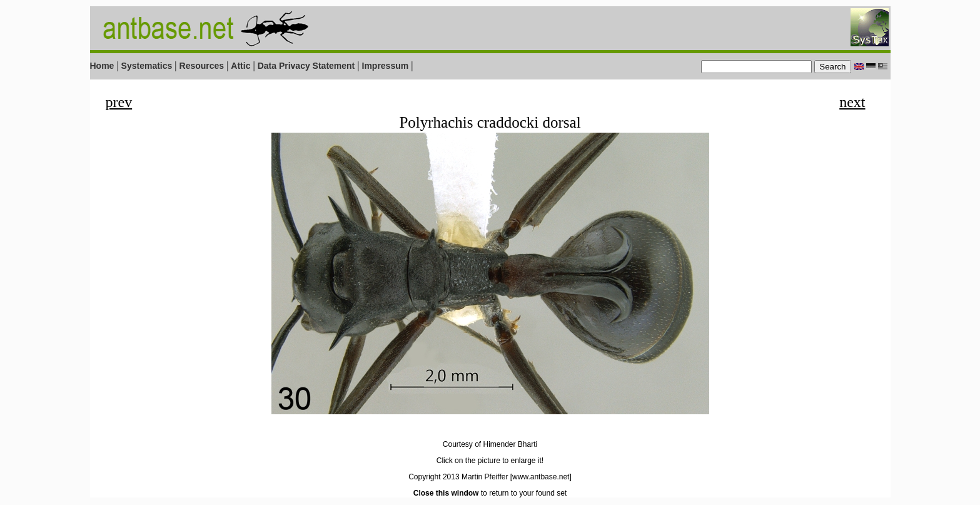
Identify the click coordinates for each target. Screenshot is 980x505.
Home (102, 66)
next (852, 102)
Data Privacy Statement (306, 66)
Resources (202, 66)
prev (119, 102)
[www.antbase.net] (541, 477)
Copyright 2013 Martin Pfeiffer (458, 477)
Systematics (147, 66)
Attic (240, 66)
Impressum (386, 66)
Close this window (446, 493)
